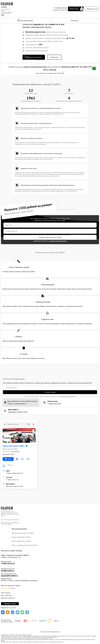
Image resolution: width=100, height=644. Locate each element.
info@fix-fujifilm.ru (8, 571)
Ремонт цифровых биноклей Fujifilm (25, 545)
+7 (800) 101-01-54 (61, 8)
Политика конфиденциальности (50, 632)
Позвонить (75, 20)
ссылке (9, 524)
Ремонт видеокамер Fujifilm (21, 541)
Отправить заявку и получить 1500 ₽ (50, 237)
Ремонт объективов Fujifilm (21, 537)
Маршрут (8, 459)
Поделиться (3, 612)
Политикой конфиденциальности (67, 396)
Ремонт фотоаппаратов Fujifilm (23, 533)
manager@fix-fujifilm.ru (9, 576)
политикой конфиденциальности (58, 241)
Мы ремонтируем (25, 20)
